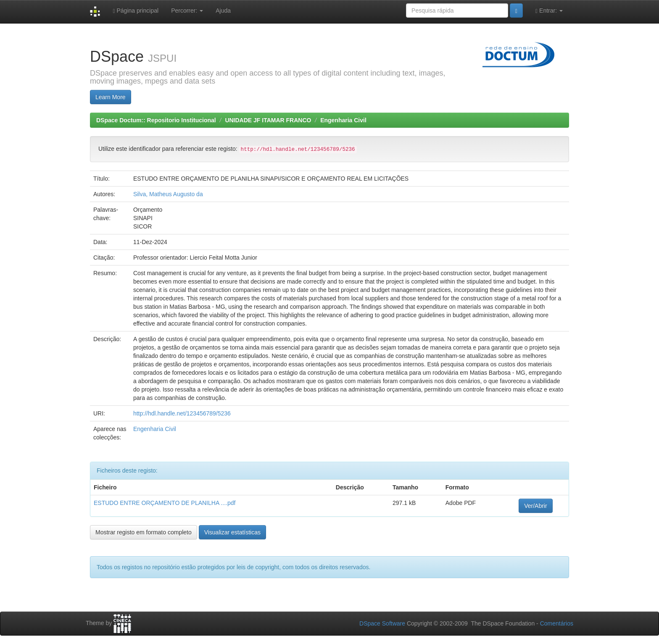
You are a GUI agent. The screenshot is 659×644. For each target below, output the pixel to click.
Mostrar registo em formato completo (144, 532)
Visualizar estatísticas (232, 532)
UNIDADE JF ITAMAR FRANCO (268, 120)
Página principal (136, 11)
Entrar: (549, 11)
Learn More (111, 97)
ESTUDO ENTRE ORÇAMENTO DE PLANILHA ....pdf (165, 503)
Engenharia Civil (343, 120)
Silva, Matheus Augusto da (168, 194)
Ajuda (223, 11)
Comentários (557, 623)
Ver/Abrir (535, 506)
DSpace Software (382, 623)
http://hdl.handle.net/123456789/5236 (182, 413)
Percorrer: (187, 11)
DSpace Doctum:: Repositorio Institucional (156, 120)
